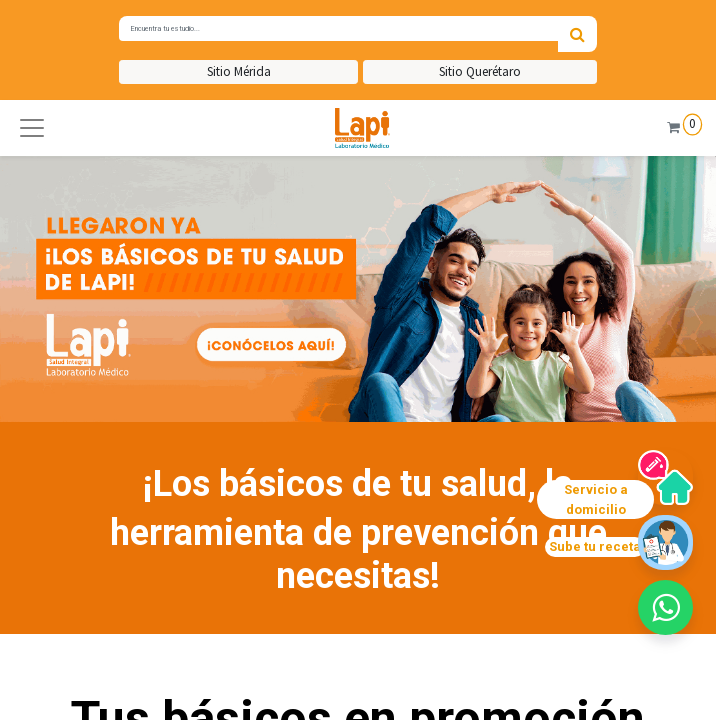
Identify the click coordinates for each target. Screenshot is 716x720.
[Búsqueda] (577, 34)
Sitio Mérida (239, 71)
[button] (32, 128)
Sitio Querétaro (480, 71)
